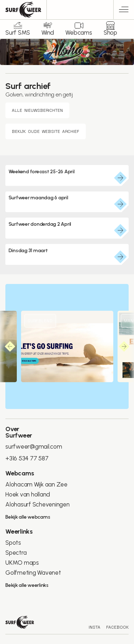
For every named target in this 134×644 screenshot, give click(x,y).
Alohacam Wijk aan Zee (36, 484)
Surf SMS (18, 33)
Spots (13, 543)
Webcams (79, 33)
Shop (110, 33)
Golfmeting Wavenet (33, 573)
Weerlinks (19, 531)
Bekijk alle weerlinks (27, 585)
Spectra (16, 553)
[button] (10, 346)
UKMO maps (22, 563)
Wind (48, 33)
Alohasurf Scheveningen (38, 504)
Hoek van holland (28, 494)
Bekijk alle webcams (28, 517)
